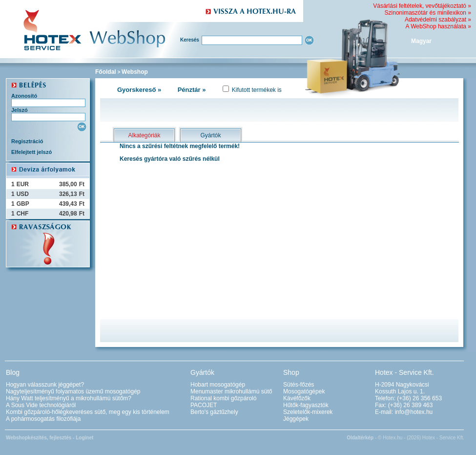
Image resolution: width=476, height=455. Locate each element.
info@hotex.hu (414, 412)
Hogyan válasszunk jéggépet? (45, 385)
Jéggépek (296, 419)
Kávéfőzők (297, 398)
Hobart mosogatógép (218, 385)
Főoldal (106, 72)
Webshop (135, 72)
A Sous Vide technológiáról (41, 405)
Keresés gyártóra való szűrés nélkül (170, 159)
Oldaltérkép (360, 438)
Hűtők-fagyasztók (306, 405)
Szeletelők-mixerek (308, 412)
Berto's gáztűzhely (214, 412)
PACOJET (204, 405)
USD (23, 194)
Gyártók (210, 135)
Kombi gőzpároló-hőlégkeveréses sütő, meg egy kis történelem (88, 412)
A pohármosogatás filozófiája (43, 419)
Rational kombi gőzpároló (223, 398)
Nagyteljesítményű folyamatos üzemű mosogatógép (73, 391)
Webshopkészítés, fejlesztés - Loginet (50, 438)
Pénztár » (192, 90)
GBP (23, 204)
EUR (23, 184)
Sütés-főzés (299, 385)
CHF (23, 214)
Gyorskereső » (139, 90)
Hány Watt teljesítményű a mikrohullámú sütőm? (69, 398)
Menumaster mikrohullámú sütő (231, 391)
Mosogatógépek (304, 391)
